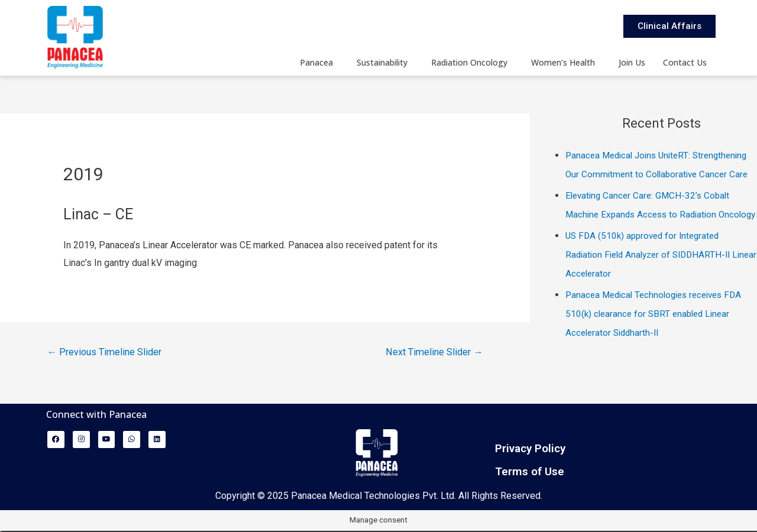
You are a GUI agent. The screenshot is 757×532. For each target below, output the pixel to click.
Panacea (316, 62)
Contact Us (685, 62)
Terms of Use (530, 473)
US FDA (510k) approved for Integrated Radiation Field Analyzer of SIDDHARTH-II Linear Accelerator (653, 292)
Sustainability (382, 62)
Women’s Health (563, 62)
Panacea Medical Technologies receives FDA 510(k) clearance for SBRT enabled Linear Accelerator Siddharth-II (659, 351)
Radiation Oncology (469, 62)
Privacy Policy (530, 450)
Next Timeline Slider (431, 353)
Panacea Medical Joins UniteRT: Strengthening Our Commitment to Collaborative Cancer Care (635, 174)
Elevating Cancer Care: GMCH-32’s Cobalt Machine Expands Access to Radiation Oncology (651, 233)
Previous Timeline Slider (107, 353)
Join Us (632, 62)
